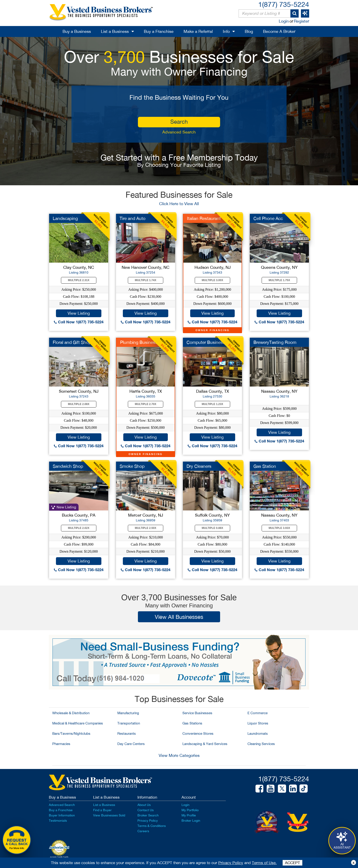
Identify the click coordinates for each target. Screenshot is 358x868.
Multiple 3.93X (279, 528)
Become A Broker (279, 31)
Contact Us (146, 810)
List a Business (115, 31)
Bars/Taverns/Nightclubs (71, 733)
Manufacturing (128, 713)
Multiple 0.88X (213, 528)
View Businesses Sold (109, 815)
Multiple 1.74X (146, 280)
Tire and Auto (133, 218)
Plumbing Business (139, 342)
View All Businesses (179, 617)
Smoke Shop (132, 466)
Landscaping (65, 218)
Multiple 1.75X (279, 280)
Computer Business (206, 342)
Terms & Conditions (152, 826)
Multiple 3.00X (213, 280)
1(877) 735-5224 (284, 4)
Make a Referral (198, 31)
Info (226, 31)
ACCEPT (292, 863)
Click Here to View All (179, 204)
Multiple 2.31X (79, 280)
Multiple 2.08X (79, 404)
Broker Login (191, 821)
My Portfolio (190, 810)
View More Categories (179, 755)
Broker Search (148, 815)
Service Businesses (197, 713)
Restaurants (127, 733)
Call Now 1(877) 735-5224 (79, 322)
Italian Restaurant (204, 218)
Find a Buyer (102, 810)
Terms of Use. (264, 863)
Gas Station (265, 466)
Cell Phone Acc (268, 218)
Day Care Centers (131, 744)
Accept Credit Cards (59, 857)
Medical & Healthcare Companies (78, 723)
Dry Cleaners (199, 466)
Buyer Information (62, 815)
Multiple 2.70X (146, 404)
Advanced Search (179, 132)
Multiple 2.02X (79, 528)
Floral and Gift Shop (72, 342)
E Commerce (258, 713)
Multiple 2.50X (146, 528)
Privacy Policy (148, 821)
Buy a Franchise (159, 31)
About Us (144, 805)
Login (284, 21)
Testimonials (58, 821)
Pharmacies (61, 744)
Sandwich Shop (68, 466)
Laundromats (258, 733)
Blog (249, 31)
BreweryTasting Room (275, 342)
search (179, 122)
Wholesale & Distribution (71, 713)
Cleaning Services (261, 744)
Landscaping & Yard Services (205, 744)
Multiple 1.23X (213, 404)
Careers (143, 831)
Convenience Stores (198, 733)
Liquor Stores (258, 723)
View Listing (79, 313)
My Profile (189, 815)
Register (301, 21)
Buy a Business (77, 31)
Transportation (129, 723)
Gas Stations (192, 723)
